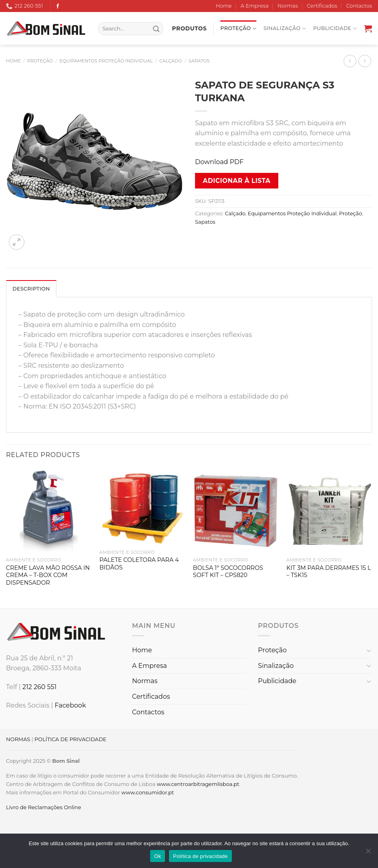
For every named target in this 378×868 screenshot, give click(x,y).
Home (224, 6)
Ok (158, 856)
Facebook (70, 705)
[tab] (31, 289)
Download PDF (219, 162)
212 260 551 (40, 687)
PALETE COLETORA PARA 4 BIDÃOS (139, 564)
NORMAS (18, 739)
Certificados (322, 6)
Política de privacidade (200, 856)
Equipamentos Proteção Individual (106, 61)
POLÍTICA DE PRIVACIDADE (70, 739)
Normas (288, 6)
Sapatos (199, 61)
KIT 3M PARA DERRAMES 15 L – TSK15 (329, 572)
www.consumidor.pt (148, 792)
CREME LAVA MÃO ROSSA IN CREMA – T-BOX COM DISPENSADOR (48, 575)
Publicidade (335, 29)
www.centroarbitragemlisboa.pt (198, 784)
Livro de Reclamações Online (44, 807)
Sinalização (285, 29)
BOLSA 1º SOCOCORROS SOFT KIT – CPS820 (228, 572)
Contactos (359, 6)
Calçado (171, 61)
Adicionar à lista (237, 181)
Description (31, 289)
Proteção (238, 29)
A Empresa (255, 6)
